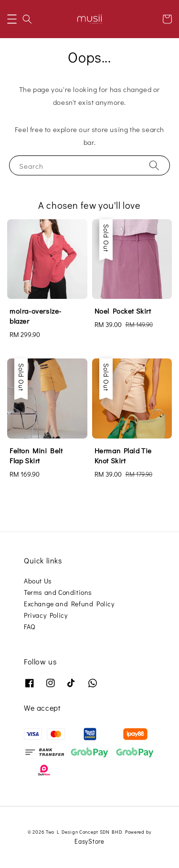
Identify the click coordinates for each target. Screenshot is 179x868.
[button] (12, 19)
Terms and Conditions (58, 592)
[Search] (154, 165)
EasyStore (89, 841)
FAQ (30, 627)
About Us (38, 581)
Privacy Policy (46, 615)
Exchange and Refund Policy (69, 604)
